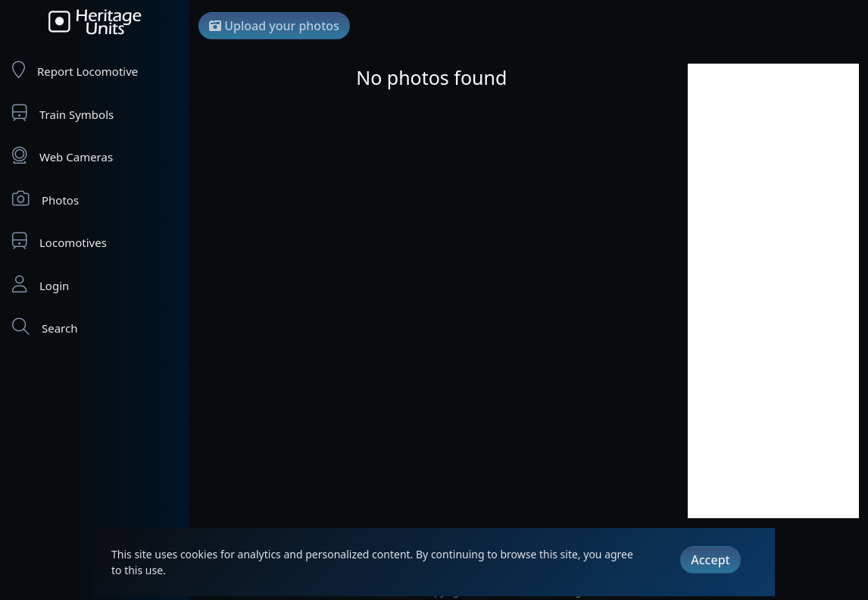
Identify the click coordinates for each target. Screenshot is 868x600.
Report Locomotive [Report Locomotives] (75, 70)
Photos (45, 199)
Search (45, 327)
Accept (710, 560)
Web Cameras (62, 156)
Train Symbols (63, 113)
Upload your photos (274, 26)
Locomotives (59, 241)
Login (41, 284)
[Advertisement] (773, 291)
